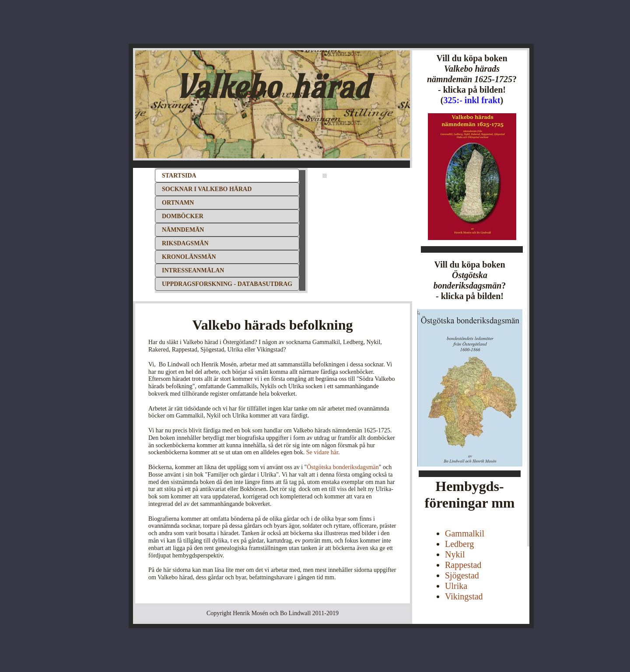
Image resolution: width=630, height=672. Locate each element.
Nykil (455, 554)
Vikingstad (464, 596)
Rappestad (463, 565)
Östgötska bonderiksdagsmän (343, 467)
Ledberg (459, 544)
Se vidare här (322, 452)
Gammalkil (465, 533)
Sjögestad (462, 575)
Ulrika (456, 586)
